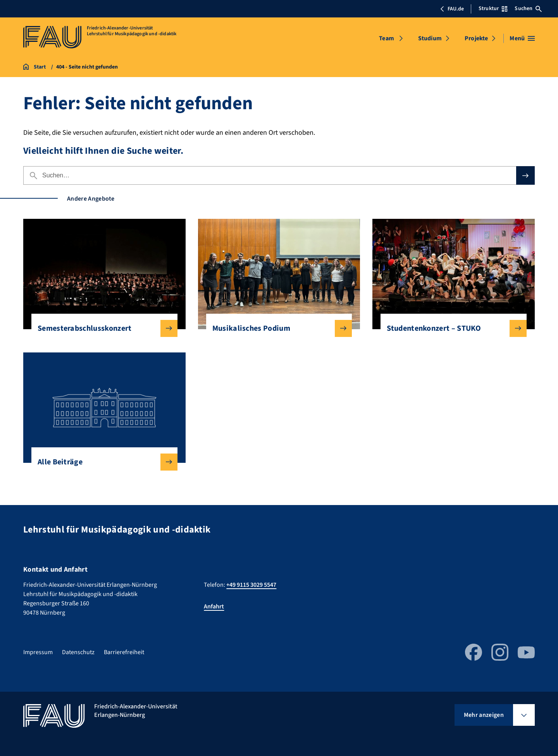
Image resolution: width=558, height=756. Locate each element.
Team (387, 38)
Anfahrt (214, 607)
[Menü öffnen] (522, 38)
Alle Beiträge (101, 462)
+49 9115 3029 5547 (251, 585)
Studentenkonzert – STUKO (450, 328)
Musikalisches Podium (276, 328)
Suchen (528, 9)
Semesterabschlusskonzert (101, 328)
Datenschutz (78, 652)
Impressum (38, 652)
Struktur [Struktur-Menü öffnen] (493, 9)
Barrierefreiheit (124, 652)
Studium (430, 38)
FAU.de (452, 9)
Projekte (476, 38)
